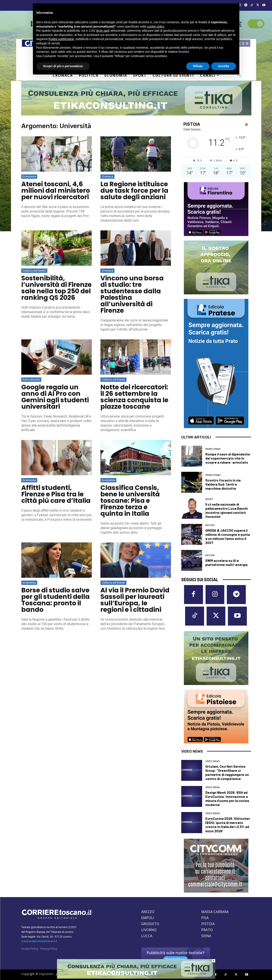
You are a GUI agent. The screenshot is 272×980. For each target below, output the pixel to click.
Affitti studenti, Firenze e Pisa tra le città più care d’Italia (56, 494)
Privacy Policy (49, 949)
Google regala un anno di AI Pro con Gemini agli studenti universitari (55, 397)
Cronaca (107, 176)
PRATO (207, 930)
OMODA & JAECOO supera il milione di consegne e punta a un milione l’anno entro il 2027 (228, 537)
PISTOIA (208, 924)
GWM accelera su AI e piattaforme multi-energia (226, 562)
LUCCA (147, 936)
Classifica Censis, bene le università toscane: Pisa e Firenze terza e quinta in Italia (130, 501)
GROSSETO (150, 924)
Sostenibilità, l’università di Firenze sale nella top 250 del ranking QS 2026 (56, 288)
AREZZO (148, 912)
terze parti (103, 31)
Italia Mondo (31, 379)
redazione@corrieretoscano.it (39, 941)
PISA (205, 918)
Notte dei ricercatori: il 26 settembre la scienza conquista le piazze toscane (134, 397)
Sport (209, 499)
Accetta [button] (224, 66)
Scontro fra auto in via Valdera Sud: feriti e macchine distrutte (223, 484)
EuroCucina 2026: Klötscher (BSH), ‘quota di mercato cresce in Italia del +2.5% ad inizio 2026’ (228, 825)
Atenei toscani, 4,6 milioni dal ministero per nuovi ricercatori (56, 191)
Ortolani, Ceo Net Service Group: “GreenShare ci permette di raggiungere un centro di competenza (227, 773)
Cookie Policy (30, 949)
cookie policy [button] (156, 26)
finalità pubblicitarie (61, 39)
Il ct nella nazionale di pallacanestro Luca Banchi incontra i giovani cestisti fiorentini (227, 510)
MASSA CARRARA (215, 912)
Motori (210, 525)
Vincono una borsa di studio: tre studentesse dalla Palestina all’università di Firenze (132, 294)
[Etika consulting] (136, 978)
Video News (213, 761)
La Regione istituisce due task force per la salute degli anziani (134, 191)
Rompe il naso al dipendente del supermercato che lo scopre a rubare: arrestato (228, 458)
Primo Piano (213, 449)
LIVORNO (149, 930)
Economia (29, 176)
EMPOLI (148, 918)
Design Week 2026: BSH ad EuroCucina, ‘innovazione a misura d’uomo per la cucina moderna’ (227, 799)
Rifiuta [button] (198, 66)
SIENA (206, 936)
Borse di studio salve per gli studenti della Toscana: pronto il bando (55, 600)
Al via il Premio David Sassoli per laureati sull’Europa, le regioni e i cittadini (135, 600)
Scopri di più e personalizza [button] (63, 66)
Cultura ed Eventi (34, 270)
